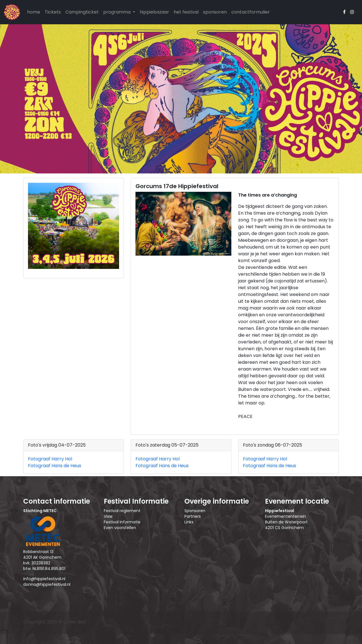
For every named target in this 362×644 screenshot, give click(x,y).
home (34, 12)
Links (189, 522)
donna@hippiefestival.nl (47, 584)
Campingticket (82, 12)
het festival (186, 12)
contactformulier (251, 12)
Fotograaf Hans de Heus (55, 466)
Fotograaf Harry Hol (50, 459)
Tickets (53, 12)
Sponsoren (195, 511)
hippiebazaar (154, 12)
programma (118, 12)
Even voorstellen (120, 528)
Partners (193, 516)
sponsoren (215, 12)
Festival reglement (122, 511)
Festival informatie (122, 522)
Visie (108, 516)
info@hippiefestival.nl (44, 579)
